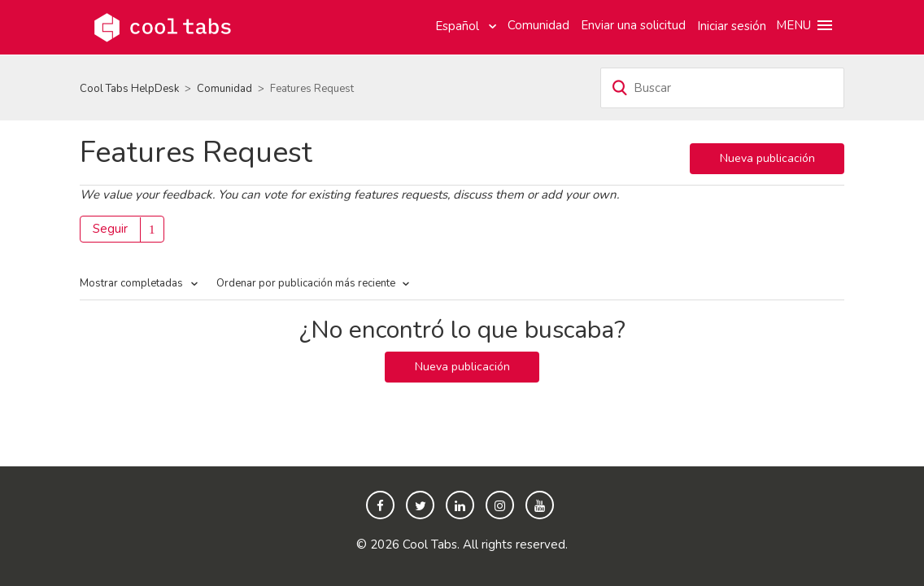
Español (459, 26)
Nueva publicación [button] (767, 158)
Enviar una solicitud (633, 25)
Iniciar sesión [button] (732, 26)
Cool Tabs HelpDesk (129, 89)
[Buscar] (722, 88)
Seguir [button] (110, 229)
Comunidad (538, 25)
